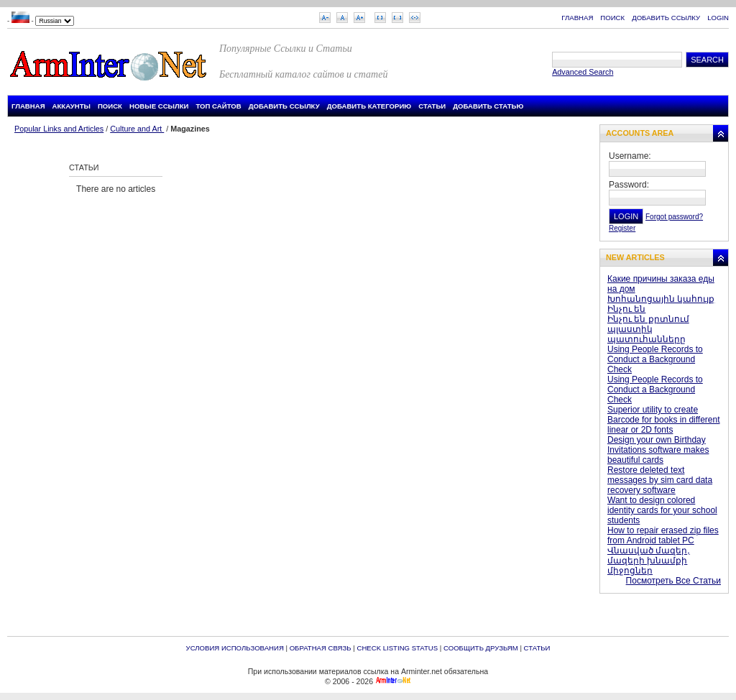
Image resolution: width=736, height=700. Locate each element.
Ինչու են (626, 309)
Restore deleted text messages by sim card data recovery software (660, 480)
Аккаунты (72, 106)
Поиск (612, 18)
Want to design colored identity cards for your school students (662, 510)
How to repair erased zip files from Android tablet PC (663, 535)
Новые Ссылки (159, 106)
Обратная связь (321, 648)
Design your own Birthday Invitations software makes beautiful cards (658, 450)
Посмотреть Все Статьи (673, 581)
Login (718, 18)
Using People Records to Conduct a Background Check (655, 359)
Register (622, 228)
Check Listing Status (397, 648)
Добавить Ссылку (666, 18)
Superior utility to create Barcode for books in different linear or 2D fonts (664, 420)
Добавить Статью (488, 106)
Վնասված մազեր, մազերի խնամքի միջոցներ (649, 561)
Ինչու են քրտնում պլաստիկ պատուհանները (648, 329)
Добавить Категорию (369, 106)
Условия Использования (235, 648)
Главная (577, 18)
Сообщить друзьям (481, 648)
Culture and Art (137, 129)
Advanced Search (583, 72)
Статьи (432, 106)
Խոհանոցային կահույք (661, 299)
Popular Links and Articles (59, 129)
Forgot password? (674, 217)
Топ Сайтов (218, 106)
